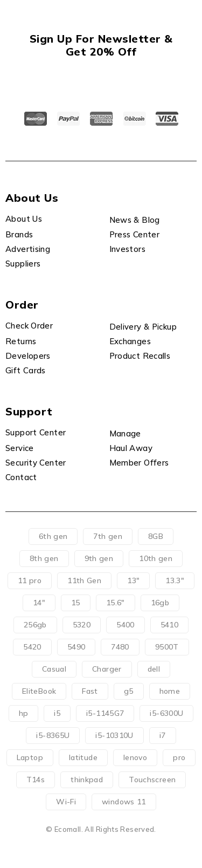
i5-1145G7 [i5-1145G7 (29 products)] (105, 713)
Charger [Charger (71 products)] (107, 669)
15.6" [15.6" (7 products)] (116, 603)
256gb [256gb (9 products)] (35, 625)
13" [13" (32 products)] (133, 580)
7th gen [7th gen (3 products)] (108, 536)
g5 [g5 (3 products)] (129, 691)
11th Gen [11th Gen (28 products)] (84, 580)
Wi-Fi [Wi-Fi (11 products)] (66, 802)
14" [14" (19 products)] (39, 603)
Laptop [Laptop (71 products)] (30, 757)
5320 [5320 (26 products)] (82, 625)
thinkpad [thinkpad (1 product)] (87, 780)
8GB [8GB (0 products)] (156, 536)
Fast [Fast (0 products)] (90, 691)
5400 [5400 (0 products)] (126, 625)
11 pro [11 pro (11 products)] (30, 580)
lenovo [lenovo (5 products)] (135, 757)
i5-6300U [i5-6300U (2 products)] (166, 713)
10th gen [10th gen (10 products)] (156, 558)
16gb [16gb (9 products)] (160, 603)
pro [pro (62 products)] (179, 757)
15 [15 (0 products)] (76, 603)
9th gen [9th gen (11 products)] (99, 558)
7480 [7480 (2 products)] (120, 647)
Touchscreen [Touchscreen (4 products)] (152, 780)
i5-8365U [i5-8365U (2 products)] (53, 735)
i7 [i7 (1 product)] (163, 735)
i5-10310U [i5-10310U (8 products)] (114, 735)
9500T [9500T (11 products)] (167, 647)
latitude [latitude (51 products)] (83, 757)
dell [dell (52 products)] (154, 669)
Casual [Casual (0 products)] (54, 669)
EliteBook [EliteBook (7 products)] (39, 691)
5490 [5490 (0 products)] (76, 647)
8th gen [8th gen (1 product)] (44, 558)
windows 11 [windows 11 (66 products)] (124, 802)
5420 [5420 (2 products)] (32, 647)
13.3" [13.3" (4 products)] (175, 580)
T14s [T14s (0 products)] (36, 780)
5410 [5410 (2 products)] (170, 625)
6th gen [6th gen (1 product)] (53, 536)
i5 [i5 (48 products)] (57, 713)
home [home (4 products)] (170, 691)
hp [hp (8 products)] (24, 713)
